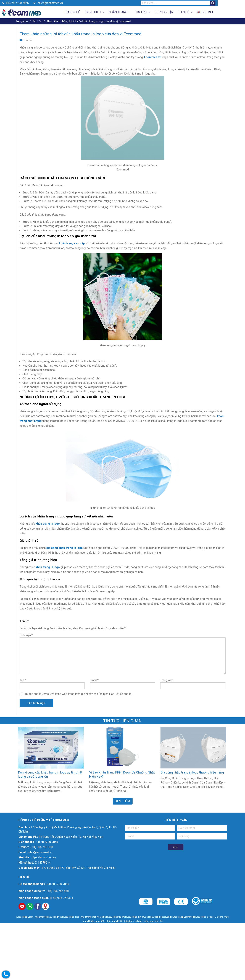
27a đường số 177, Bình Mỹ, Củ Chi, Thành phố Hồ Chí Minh (78, 868)
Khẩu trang (40, 917)
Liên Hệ (198, 12)
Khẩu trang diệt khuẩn (137, 917)
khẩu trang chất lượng (160, 917)
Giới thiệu (107, 12)
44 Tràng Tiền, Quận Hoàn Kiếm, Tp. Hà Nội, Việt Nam (71, 837)
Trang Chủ (86, 12)
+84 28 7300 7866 (29, 3)
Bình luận (26, 635)
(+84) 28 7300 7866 (46, 842)
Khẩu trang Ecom (25, 917)
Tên (23, 680)
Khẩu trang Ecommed (183, 917)
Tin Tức (155, 12)
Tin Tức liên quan (122, 721)
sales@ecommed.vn (62, 3)
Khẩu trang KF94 (114, 921)
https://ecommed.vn (43, 857)
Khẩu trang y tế (54, 917)
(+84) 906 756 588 (41, 847)
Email (94, 680)
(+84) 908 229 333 (62, 898)
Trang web (167, 680)
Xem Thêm (123, 800)
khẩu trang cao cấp (153, 921)
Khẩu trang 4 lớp (72, 917)
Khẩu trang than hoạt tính (93, 917)
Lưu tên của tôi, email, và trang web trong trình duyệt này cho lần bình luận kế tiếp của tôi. (78, 694)
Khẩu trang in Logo (133, 921)
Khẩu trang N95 (97, 921)
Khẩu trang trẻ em (116, 917)
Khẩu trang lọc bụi (204, 917)
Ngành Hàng (132, 12)
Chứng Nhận (178, 12)
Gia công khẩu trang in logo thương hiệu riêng (192, 772)
